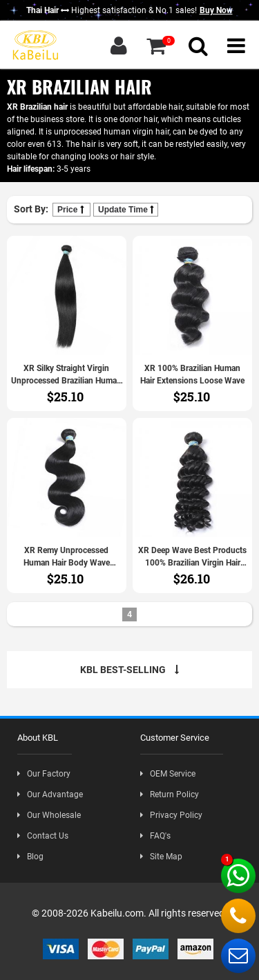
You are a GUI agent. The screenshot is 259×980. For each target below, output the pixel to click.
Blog (30, 857)
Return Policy (170, 794)
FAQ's (155, 836)
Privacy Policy (171, 815)
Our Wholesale (49, 815)
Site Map (161, 857)
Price (71, 210)
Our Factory (44, 774)
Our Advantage (50, 794)
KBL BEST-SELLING (129, 670)
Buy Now (216, 10)
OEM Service (168, 774)
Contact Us (43, 836)
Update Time (126, 210)
